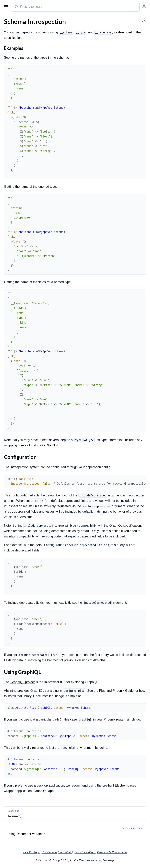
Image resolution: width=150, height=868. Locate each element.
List (33, 445)
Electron (121, 785)
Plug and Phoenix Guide (116, 691)
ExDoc (53, 860)
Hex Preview (49, 852)
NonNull (52, 445)
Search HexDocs (85, 852)
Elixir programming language (97, 860)
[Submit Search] (16, 7)
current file (65, 852)
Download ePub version (112, 852)
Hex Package (31, 852)
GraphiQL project (22, 682)
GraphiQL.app (44, 791)
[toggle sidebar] (5, 6)
